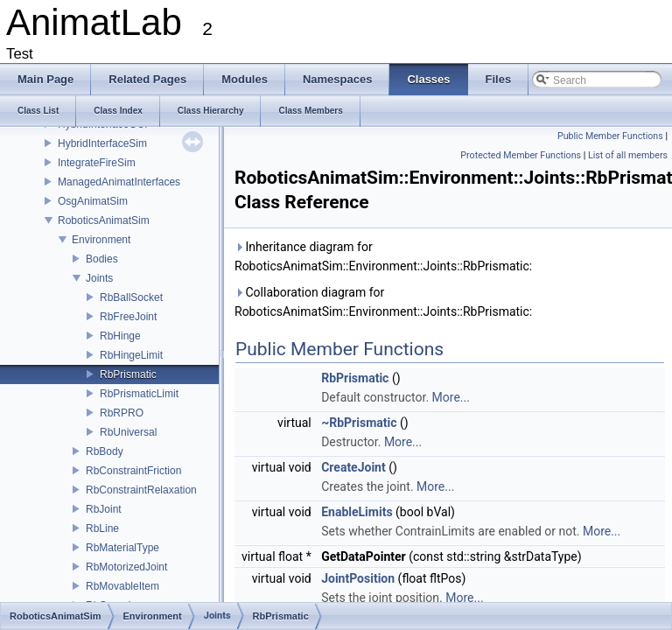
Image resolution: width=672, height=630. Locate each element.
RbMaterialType (122, 548)
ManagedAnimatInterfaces (119, 182)
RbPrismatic (128, 374)
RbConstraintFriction (133, 471)
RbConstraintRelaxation (141, 490)
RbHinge (120, 336)
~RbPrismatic (359, 423)
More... (451, 397)
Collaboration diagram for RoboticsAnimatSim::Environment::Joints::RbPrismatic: (383, 302)
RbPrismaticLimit (139, 394)
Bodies (102, 259)
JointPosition (358, 578)
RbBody (105, 451)
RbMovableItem (122, 586)
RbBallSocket (131, 297)
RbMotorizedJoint (126, 567)
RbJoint (104, 509)
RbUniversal (128, 432)
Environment (101, 240)
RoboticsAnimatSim (104, 220)
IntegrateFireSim (97, 163)
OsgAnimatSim (93, 201)
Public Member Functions (610, 136)
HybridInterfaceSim (102, 143)
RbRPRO (122, 413)
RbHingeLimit (131, 355)
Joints (99, 278)
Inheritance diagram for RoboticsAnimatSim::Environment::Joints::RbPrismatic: (383, 256)
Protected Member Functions (521, 155)
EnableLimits (357, 512)
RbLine (102, 528)
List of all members (628, 155)
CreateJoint (353, 467)
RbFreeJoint (128, 317)
